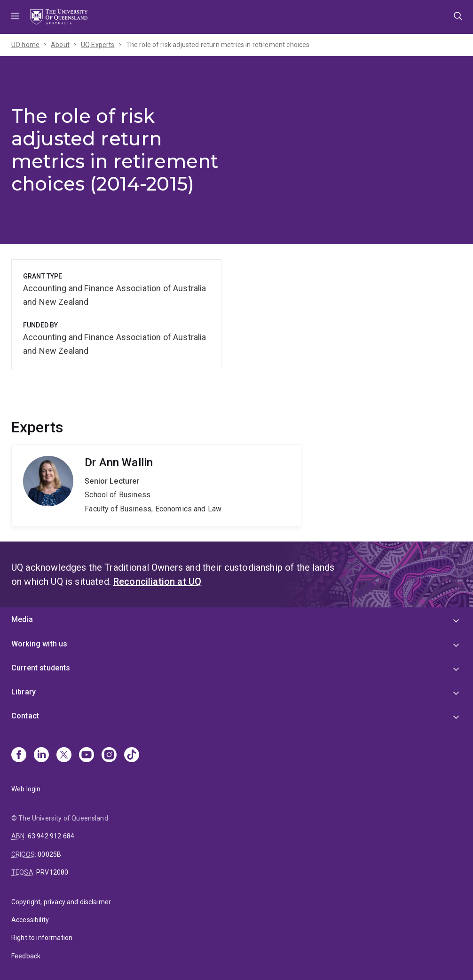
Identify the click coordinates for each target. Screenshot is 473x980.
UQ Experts (98, 45)
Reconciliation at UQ (157, 582)
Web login (26, 789)
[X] (64, 756)
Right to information (42, 938)
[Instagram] (109, 756)
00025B (49, 854)
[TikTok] (132, 756)
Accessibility (30, 920)
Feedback (26, 956)
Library (24, 692)
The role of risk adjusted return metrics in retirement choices (218, 45)
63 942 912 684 (51, 836)
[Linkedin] (41, 756)
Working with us (39, 644)
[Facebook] (19, 756)
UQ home (25, 45)
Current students (41, 668)
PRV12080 (52, 872)
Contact (25, 716)
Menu (15, 17)
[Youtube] (87, 756)
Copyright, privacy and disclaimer (61, 902)
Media (22, 619)
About (60, 45)
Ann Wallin (156, 486)
